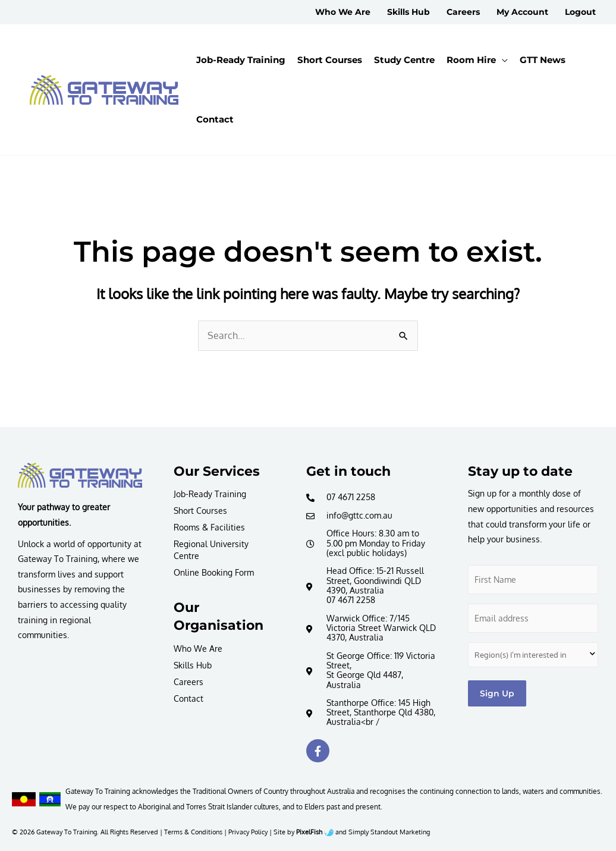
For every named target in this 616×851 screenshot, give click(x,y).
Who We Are (198, 649)
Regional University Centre (211, 550)
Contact (188, 698)
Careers (188, 682)
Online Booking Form (214, 572)
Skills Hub (193, 665)
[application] (502, 60)
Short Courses (200, 511)
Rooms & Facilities (209, 527)
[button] (477, 60)
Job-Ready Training (210, 494)
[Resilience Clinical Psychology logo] (80, 475)
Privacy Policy (248, 832)
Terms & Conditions (193, 832)
